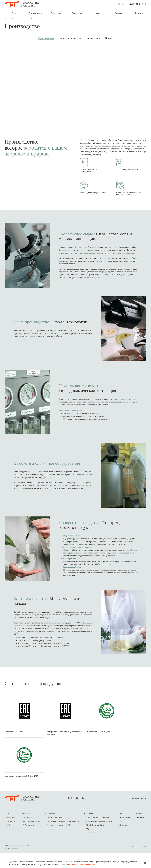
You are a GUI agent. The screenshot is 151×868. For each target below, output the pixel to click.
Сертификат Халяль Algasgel (99, 741)
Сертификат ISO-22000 (14, 741)
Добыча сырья (94, 38)
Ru (119, 4)
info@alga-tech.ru (139, 813)
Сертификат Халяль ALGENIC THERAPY (22, 791)
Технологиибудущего (30, 4)
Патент (109, 38)
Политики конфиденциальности (84, 865)
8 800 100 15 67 (138, 4)
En (123, 4)
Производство (46, 38)
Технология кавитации (70, 38)
